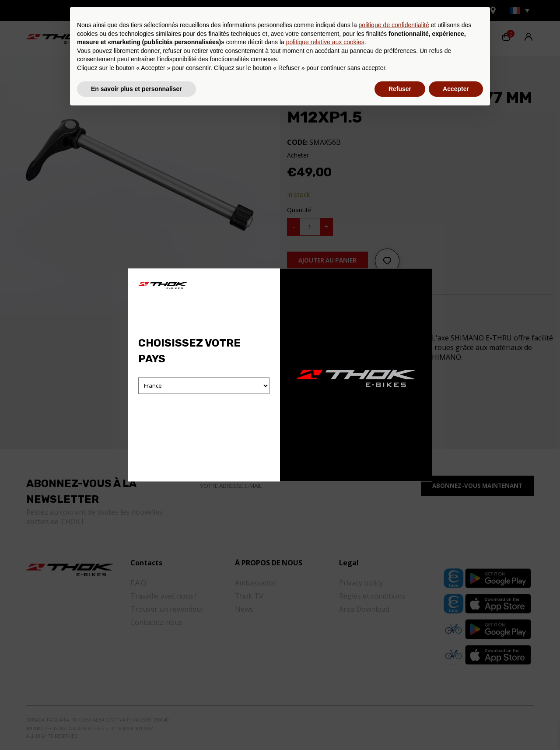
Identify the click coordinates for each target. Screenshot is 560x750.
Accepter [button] (456, 726)
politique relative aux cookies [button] (325, 680)
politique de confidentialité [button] (394, 662)
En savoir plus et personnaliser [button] (136, 726)
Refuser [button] (400, 726)
